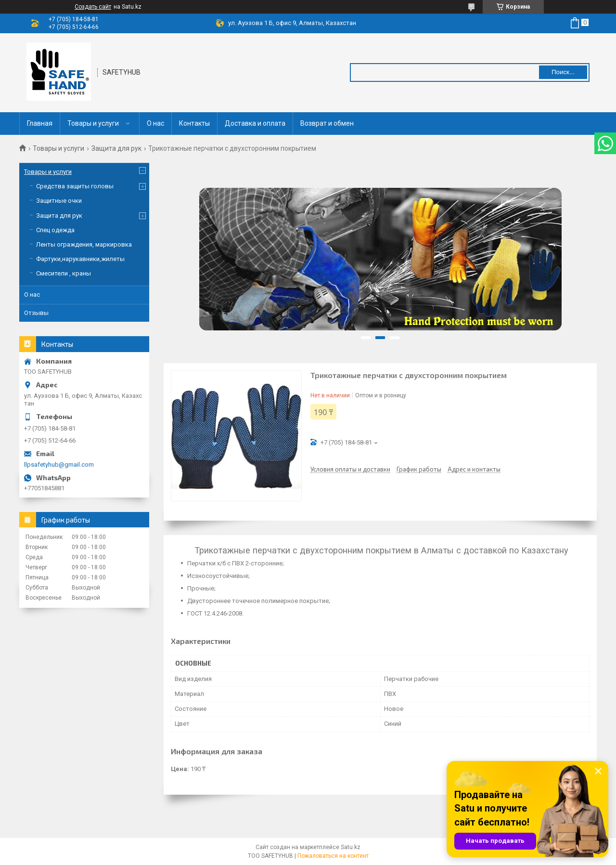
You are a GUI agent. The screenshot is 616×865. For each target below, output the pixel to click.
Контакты (194, 123)
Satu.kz (351, 847)
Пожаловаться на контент (333, 856)
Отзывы (36, 313)
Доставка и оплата (255, 123)
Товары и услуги (93, 123)
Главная (40, 123)
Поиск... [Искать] (563, 72)
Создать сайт (93, 7)
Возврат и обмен (327, 123)
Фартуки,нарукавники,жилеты (80, 259)
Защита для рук (116, 148)
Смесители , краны (64, 273)
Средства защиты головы (75, 186)
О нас (155, 123)
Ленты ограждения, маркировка (84, 244)
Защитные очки (59, 201)
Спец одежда (55, 230)
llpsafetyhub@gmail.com (59, 465)
